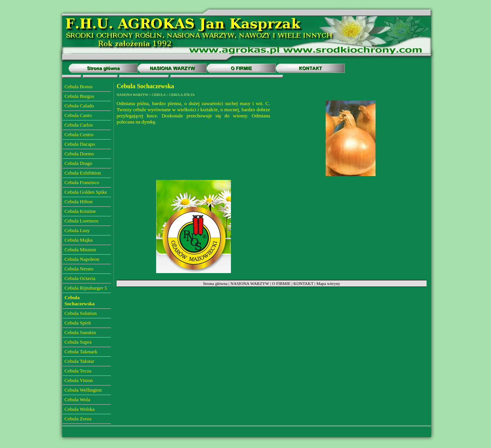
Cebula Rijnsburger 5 (86, 288)
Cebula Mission (80, 250)
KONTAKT (303, 283)
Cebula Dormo (79, 154)
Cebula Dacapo (80, 144)
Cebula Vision (79, 380)
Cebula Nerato (79, 269)
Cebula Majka (78, 240)
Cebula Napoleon (82, 259)
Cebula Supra (78, 342)
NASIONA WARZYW (250, 283)
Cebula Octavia (80, 278)
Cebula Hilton (78, 202)
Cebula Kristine (80, 211)
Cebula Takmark (81, 352)
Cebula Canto (78, 115)
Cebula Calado (79, 106)
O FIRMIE (281, 283)
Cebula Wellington (83, 390)
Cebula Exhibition (83, 173)
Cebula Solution (81, 313)
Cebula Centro (79, 134)
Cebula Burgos (79, 96)
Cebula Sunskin (80, 332)
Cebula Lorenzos (81, 221)
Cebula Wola (77, 399)
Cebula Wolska (80, 409)
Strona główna (215, 283)
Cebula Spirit (78, 323)
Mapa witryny (328, 283)
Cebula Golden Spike (86, 192)
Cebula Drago (78, 163)
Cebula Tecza (78, 371)
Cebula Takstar (79, 361)
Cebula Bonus (78, 86)
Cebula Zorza (78, 419)
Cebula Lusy (77, 230)
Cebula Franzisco (82, 182)
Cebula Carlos (79, 125)
